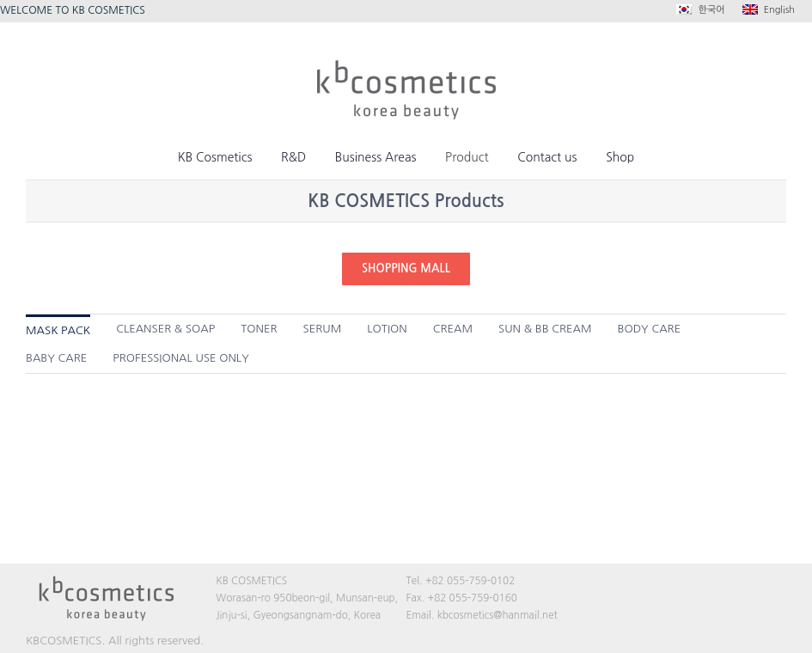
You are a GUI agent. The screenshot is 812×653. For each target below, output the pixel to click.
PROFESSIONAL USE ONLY (181, 358)
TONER (259, 329)
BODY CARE (650, 329)
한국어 (700, 9)
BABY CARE (56, 358)
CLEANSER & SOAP (165, 329)
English (769, 9)
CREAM (453, 329)
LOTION (387, 329)
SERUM (323, 329)
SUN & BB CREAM (545, 329)
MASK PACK (58, 330)
